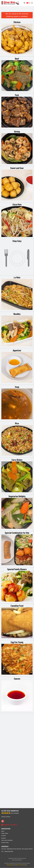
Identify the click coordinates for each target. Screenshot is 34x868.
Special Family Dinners (17, 569)
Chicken (17, 22)
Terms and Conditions (7, 747)
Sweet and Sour (17, 168)
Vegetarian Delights (17, 496)
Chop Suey (17, 241)
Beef (17, 59)
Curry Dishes (17, 460)
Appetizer (17, 350)
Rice (17, 423)
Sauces (17, 679)
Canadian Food (17, 606)
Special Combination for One (17, 533)
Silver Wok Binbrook (10, 717)
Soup (17, 387)
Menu (3, 737)
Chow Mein (17, 204)
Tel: (7, 758)
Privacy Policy (5, 749)
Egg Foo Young (17, 642)
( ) (28, 3)
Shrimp (17, 131)
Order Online (5, 740)
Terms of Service (20, 771)
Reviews (4, 744)
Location (4, 742)
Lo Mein (17, 277)
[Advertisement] (17, 10)
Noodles (17, 314)
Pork (17, 95)
